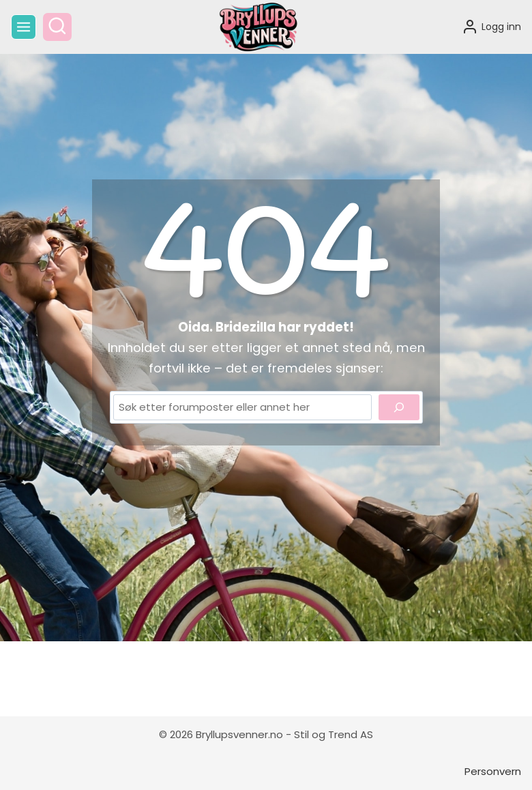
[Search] (399, 407)
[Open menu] (24, 27)
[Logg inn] (491, 27)
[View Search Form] (57, 27)
